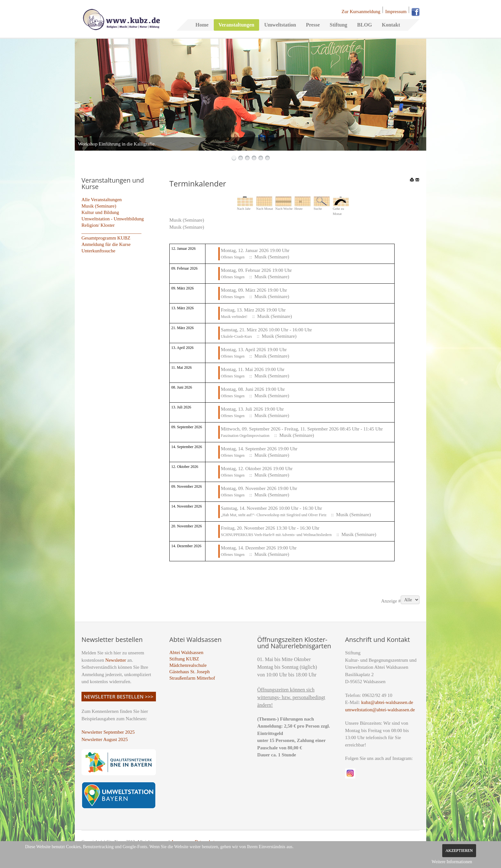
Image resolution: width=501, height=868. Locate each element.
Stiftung (339, 25)
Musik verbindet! (234, 317)
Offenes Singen (233, 257)
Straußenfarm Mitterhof (192, 678)
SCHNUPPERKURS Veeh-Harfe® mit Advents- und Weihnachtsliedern (276, 535)
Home (202, 25)
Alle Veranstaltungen (102, 200)
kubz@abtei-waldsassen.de (387, 702)
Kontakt (391, 25)
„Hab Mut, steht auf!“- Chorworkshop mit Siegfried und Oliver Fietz (274, 515)
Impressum (396, 12)
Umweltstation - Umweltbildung (113, 219)
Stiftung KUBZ (184, 659)
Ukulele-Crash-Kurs (236, 336)
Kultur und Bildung (100, 212)
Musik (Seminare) (99, 206)
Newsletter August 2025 (105, 739)
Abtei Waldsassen (186, 652)
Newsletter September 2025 (108, 732)
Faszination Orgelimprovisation (245, 436)
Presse (313, 25)
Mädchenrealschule (188, 665)
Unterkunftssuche (98, 251)
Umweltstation (280, 25)
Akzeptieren (459, 850)
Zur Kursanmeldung (361, 12)
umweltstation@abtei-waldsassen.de (380, 710)
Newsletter (116, 660)
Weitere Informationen (452, 862)
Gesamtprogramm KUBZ (106, 238)
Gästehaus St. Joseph (189, 672)
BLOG (365, 25)
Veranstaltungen (236, 25)
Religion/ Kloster (98, 225)
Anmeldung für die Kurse (106, 244)
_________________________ (112, 232)
